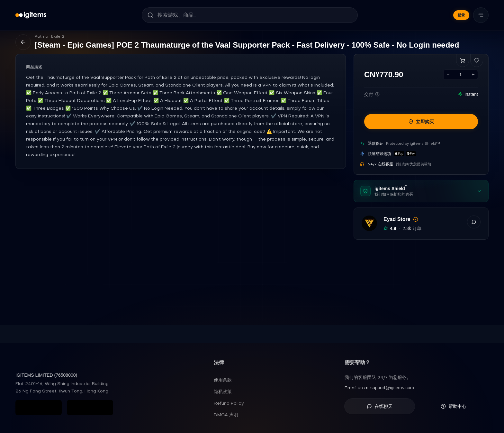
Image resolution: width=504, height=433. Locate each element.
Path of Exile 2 (50, 36)
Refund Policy (229, 403)
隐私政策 (223, 392)
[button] (474, 222)
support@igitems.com (392, 388)
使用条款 (223, 380)
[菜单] (481, 15)
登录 (461, 15)
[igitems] (31, 15)
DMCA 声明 (226, 415)
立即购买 (421, 122)
